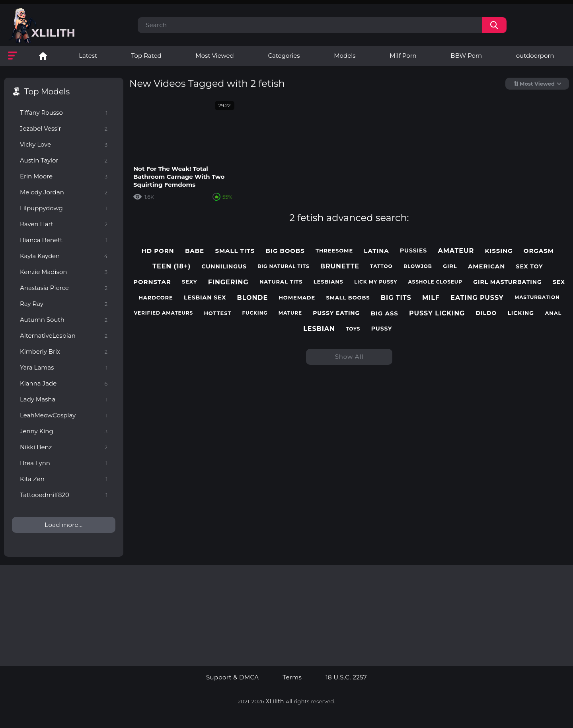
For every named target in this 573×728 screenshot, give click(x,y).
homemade (297, 298)
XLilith (275, 701)
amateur (456, 251)
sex (559, 282)
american (486, 266)
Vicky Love (64, 144)
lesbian (319, 329)
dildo (486, 313)
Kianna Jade (64, 383)
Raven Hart (64, 224)
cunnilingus (224, 267)
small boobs (348, 298)
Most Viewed (214, 56)
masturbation (537, 297)
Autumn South (64, 320)
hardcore (156, 298)
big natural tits (283, 266)
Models (345, 56)
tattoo (381, 266)
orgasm (539, 251)
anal (553, 313)
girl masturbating (507, 282)
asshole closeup (435, 282)
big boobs (285, 251)
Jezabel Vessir (64, 128)
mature (290, 313)
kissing (499, 251)
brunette (340, 266)
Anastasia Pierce (64, 288)
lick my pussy (376, 282)
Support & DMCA (232, 677)
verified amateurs (163, 313)
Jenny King (64, 431)
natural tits (281, 282)
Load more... (63, 525)
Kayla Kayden (64, 256)
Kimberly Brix (64, 351)
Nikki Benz (64, 447)
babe (195, 251)
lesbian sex (205, 298)
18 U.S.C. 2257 (346, 677)
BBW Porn (466, 56)
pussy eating (336, 313)
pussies (413, 251)
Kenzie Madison (64, 272)
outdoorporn (535, 56)
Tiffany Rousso (64, 113)
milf (431, 298)
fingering (228, 282)
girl (450, 266)
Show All (349, 357)
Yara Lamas (64, 367)
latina (376, 251)
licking (521, 313)
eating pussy (477, 298)
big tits (396, 298)
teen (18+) (172, 266)
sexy (189, 282)
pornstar (152, 282)
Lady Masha (64, 399)
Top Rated (146, 56)
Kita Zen (64, 479)
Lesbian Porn (43, 56)
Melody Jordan (64, 192)
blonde (253, 298)
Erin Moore (64, 176)
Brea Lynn (64, 463)
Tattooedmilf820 (64, 495)
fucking (255, 313)
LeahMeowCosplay (64, 415)
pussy (382, 329)
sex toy (530, 267)
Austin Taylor (64, 160)
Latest (88, 56)
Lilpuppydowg (64, 208)
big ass (385, 313)
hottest (217, 313)
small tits (235, 251)
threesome (334, 251)
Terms (292, 677)
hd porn (158, 251)
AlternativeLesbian (64, 336)
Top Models (47, 92)
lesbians (328, 282)
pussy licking (437, 313)
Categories (284, 56)
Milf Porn (403, 56)
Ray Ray (64, 304)
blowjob (418, 266)
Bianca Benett (64, 240)
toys (353, 329)
